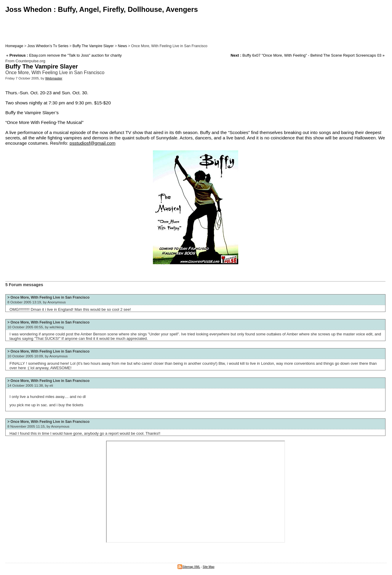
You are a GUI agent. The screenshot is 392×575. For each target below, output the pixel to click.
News (123, 46)
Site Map (208, 567)
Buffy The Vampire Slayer (93, 46)
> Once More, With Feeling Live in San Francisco (48, 297)
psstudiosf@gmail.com (93, 143)
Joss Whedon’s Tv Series (48, 46)
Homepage (14, 46)
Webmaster (54, 78)
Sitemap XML (189, 567)
